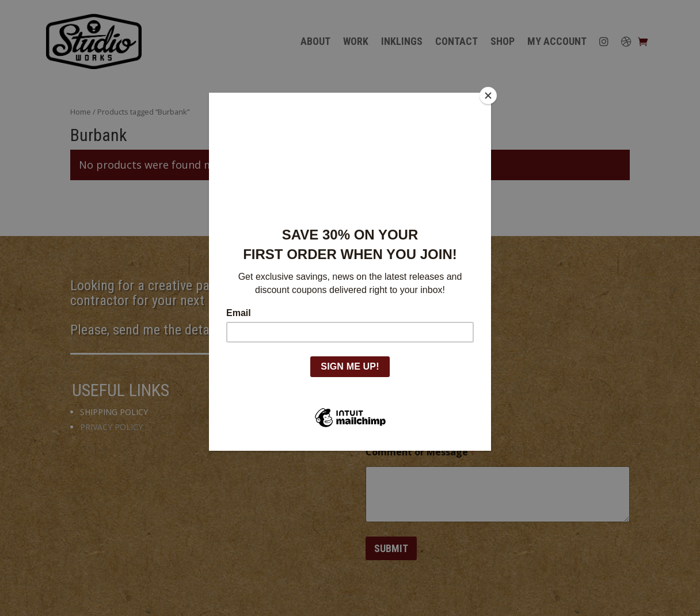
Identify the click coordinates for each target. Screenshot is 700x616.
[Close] (488, 96)
